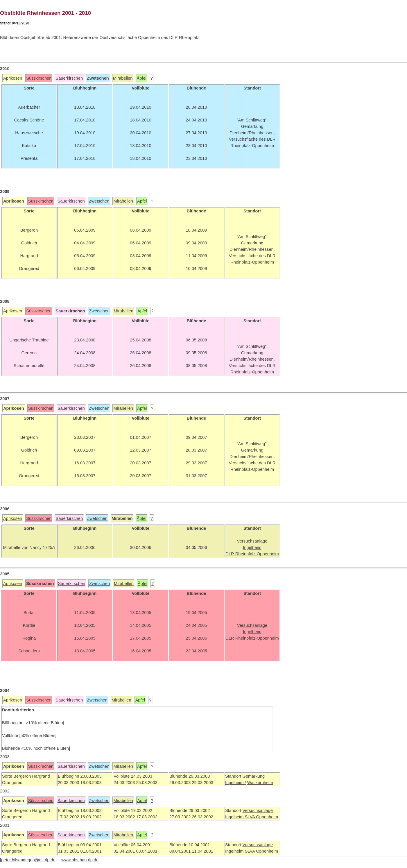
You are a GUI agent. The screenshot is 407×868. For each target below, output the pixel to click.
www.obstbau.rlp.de (80, 860)
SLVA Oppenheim (261, 817)
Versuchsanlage (257, 810)
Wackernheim (260, 783)
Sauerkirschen (69, 78)
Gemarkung (253, 776)
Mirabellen (123, 78)
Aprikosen (13, 78)
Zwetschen (99, 201)
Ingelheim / (236, 783)
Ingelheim (235, 817)
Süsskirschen (39, 78)
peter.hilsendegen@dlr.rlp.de (28, 860)
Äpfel (141, 78)
